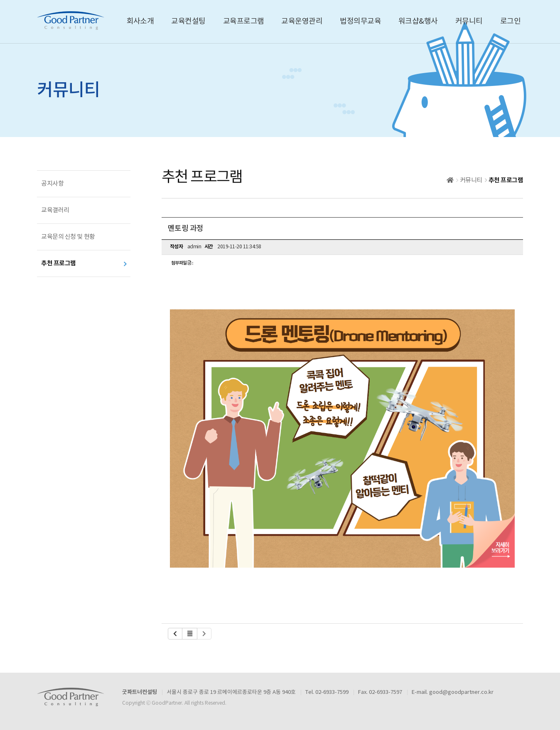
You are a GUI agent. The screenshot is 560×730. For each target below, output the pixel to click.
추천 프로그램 (59, 263)
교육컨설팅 (188, 21)
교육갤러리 (55, 210)
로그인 (510, 21)
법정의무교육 (360, 21)
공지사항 (52, 184)
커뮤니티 (469, 21)
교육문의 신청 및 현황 (68, 237)
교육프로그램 (244, 21)
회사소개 (140, 21)
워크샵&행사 (418, 21)
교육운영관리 (302, 21)
